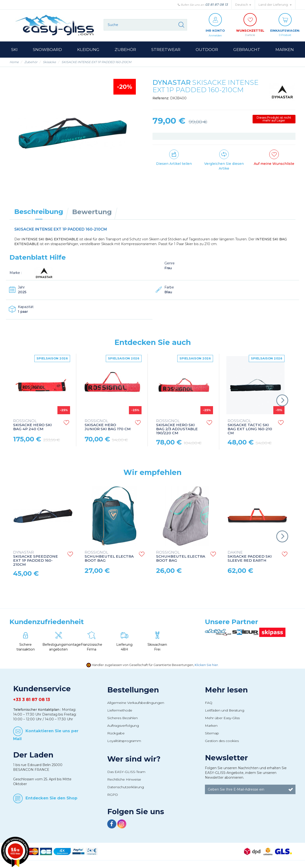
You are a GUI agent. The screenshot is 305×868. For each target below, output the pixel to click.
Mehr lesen (226, 690)
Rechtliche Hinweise (124, 780)
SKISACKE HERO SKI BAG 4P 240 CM (32, 425)
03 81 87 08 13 (216, 5)
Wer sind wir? (134, 759)
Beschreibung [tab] (39, 212)
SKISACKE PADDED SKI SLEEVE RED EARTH (250, 557)
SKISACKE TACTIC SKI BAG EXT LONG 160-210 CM (250, 427)
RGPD (113, 795)
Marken (211, 726)
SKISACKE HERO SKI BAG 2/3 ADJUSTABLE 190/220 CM (177, 427)
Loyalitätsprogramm (124, 741)
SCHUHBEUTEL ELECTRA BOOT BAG (109, 557)
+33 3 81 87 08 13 (32, 700)
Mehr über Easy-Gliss (222, 718)
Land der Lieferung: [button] (275, 5)
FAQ (209, 703)
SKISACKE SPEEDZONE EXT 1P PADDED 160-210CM (36, 559)
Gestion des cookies (222, 741)
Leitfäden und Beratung (225, 711)
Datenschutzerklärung (126, 787)
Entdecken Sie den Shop (51, 798)
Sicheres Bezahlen (122, 718)
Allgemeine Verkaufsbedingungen (136, 703)
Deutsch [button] (243, 5)
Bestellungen (133, 690)
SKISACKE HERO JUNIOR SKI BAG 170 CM (108, 425)
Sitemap (212, 733)
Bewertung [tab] (92, 212)
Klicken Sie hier (206, 665)
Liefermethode (120, 711)
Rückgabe (116, 733)
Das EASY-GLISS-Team (126, 772)
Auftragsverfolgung (123, 726)
